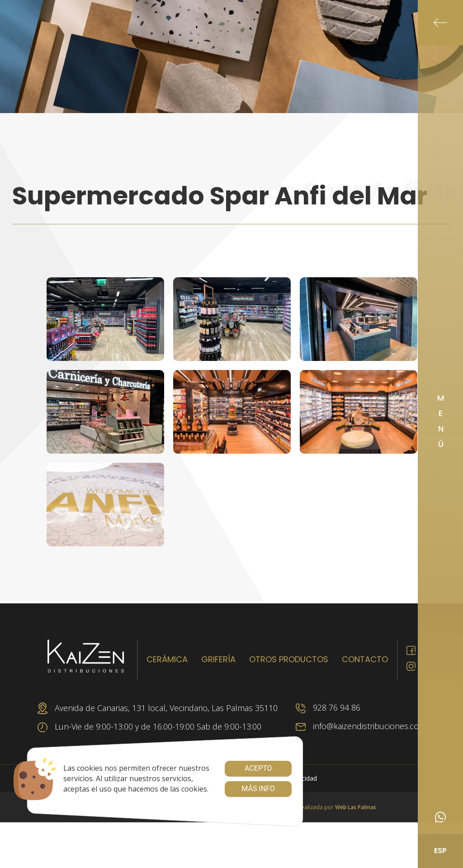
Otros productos (289, 659)
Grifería (218, 659)
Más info (258, 789)
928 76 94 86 (328, 707)
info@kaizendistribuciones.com (361, 726)
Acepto (258, 768)
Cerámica (167, 659)
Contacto (365, 659)
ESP (440, 851)
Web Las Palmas (356, 807)
